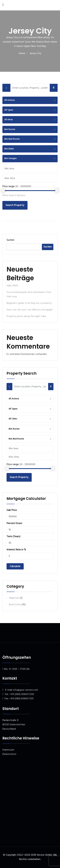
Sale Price (12, 510)
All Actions (10, 100)
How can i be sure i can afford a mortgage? (30, 310)
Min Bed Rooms (12, 139)
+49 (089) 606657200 (22, 694)
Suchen (10, 240)
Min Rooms (10, 129)
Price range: (9, 187)
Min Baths (9, 149)
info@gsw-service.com (26, 690)
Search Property (15, 205)
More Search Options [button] (14, 195)
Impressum (8, 750)
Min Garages (10, 158)
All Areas (9, 120)
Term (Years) (13, 537)
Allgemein (14, 598)
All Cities (13, 419)
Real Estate (15, 605)
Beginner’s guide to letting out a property (29, 303)
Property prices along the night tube (26, 316)
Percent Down (14, 523)
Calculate (15, 566)
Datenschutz (9, 754)
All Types (9, 110)
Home (22, 53)
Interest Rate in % (16, 550)
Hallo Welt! (12, 286)
